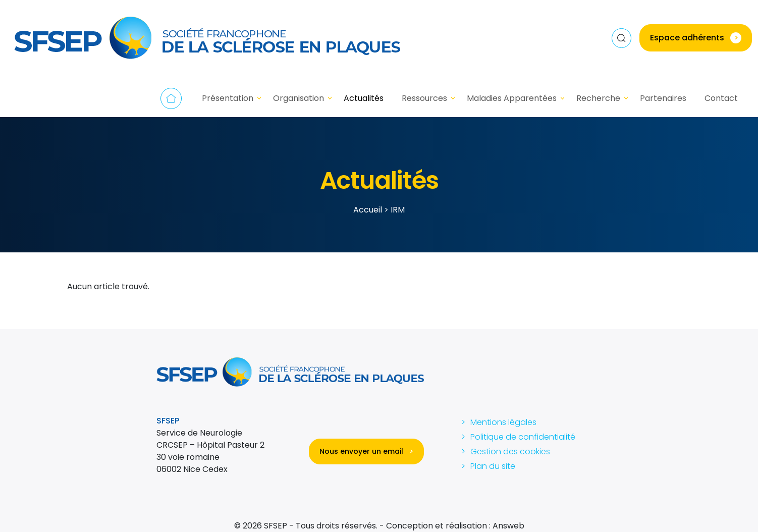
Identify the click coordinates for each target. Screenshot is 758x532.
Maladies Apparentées (512, 98)
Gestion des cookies (510, 451)
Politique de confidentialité (523, 437)
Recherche (598, 98)
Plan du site (493, 466)
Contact (721, 98)
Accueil (171, 98)
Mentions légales (503, 422)
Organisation (299, 98)
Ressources (424, 98)
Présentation (228, 98)
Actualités (364, 98)
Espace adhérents (696, 38)
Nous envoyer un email (366, 451)
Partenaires (663, 98)
